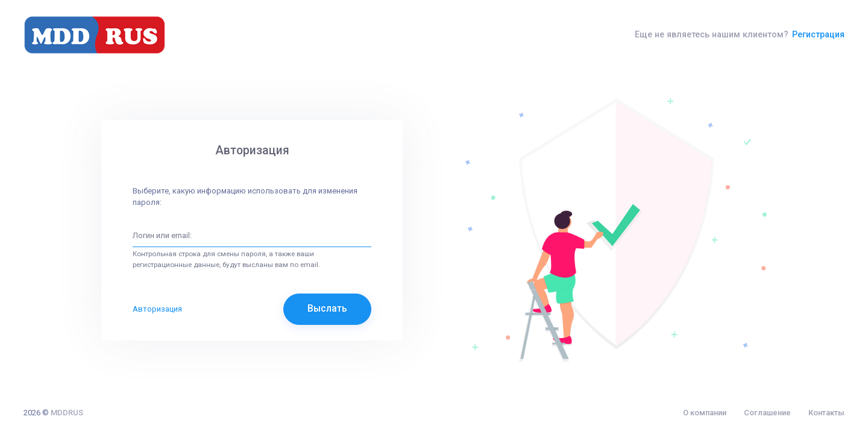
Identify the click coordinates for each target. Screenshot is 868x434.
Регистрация (818, 34)
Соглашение (767, 413)
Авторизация (157, 309)
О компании (705, 413)
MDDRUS (67, 413)
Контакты (826, 413)
